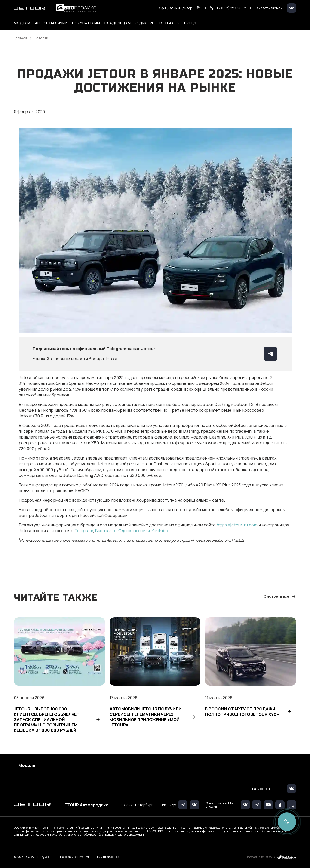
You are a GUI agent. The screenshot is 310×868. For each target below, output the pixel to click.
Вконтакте (106, 531)
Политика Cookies (107, 857)
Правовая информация (74, 857)
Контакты (169, 23)
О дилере (145, 23)
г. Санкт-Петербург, (137, 805)
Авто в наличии (51, 23)
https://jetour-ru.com (237, 525)
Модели (27, 765)
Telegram (84, 531)
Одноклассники (134, 531)
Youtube (160, 531)
